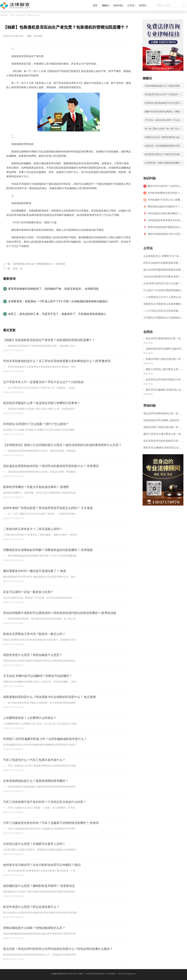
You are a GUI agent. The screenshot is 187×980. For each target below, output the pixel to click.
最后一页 (18, 268)
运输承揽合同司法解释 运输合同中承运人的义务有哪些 (165, 349)
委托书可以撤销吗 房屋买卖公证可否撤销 (165, 390)
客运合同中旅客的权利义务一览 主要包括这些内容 (165, 339)
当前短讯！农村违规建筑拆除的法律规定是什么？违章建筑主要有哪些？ (163, 147)
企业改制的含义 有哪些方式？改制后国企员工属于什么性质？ (162, 257)
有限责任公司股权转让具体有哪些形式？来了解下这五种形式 (163, 305)
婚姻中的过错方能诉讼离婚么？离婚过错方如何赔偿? (163, 112)
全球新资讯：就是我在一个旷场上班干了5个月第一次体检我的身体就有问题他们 (58, 301)
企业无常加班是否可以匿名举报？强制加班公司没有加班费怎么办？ (163, 278)
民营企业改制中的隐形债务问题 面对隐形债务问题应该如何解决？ (162, 264)
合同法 (142, 5)
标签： (10, 253)
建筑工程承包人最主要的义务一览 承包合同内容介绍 (164, 370)
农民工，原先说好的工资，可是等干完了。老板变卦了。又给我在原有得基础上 (57, 314)
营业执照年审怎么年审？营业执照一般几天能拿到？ (163, 95)
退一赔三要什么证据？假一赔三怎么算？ (162, 130)
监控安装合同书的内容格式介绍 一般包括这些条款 (165, 380)
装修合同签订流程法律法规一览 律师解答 (165, 359)
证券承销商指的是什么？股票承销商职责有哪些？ (163, 87)
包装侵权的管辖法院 (26, 253)
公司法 (131, 5)
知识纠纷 (118, 5)
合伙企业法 (20, 15)
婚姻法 (105, 5)
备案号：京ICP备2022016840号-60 (93, 974)
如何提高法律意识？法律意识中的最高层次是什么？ (163, 155)
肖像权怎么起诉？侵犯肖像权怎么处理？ (162, 138)
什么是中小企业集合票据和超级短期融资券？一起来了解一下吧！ (163, 291)
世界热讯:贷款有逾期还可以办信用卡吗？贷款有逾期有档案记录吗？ (162, 104)
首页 (95, 5)
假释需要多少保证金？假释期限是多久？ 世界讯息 (39, 264)
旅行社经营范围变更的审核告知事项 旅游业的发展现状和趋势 (163, 271)
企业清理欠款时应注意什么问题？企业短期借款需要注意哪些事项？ (163, 284)
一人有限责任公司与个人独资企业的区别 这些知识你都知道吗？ (163, 298)
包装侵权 (43, 253)
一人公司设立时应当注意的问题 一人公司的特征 (162, 312)
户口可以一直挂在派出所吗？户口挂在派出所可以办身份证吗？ (163, 121)
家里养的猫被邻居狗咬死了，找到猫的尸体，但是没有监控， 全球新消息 (53, 289)
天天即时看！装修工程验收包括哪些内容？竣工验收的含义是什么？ (163, 164)
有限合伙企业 (33, 15)
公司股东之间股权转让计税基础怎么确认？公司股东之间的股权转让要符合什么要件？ (163, 319)
